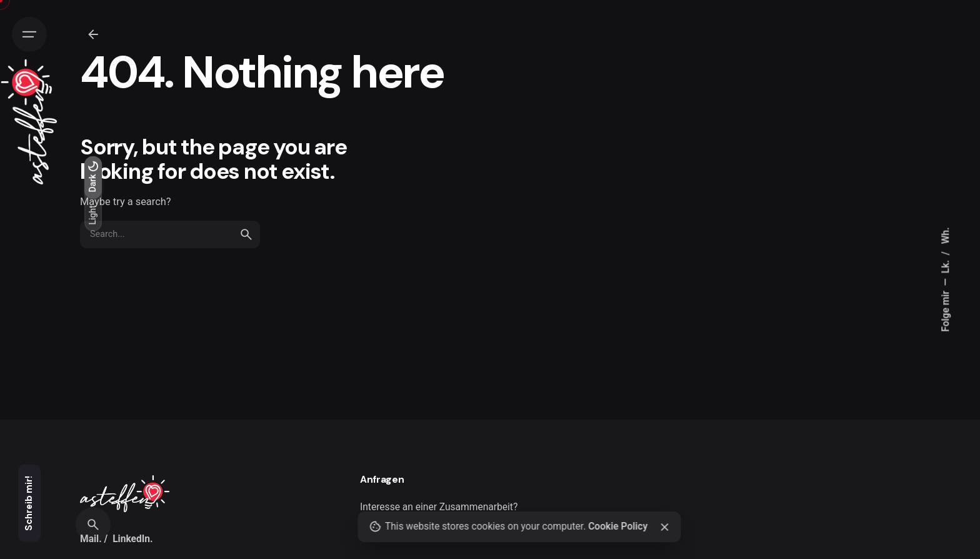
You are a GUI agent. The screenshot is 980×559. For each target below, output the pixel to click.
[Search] (93, 525)
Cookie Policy (618, 526)
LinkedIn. (132, 539)
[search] (246, 234)
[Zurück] (93, 34)
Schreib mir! (29, 503)
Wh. (946, 235)
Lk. (946, 265)
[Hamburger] (29, 34)
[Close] (665, 527)
